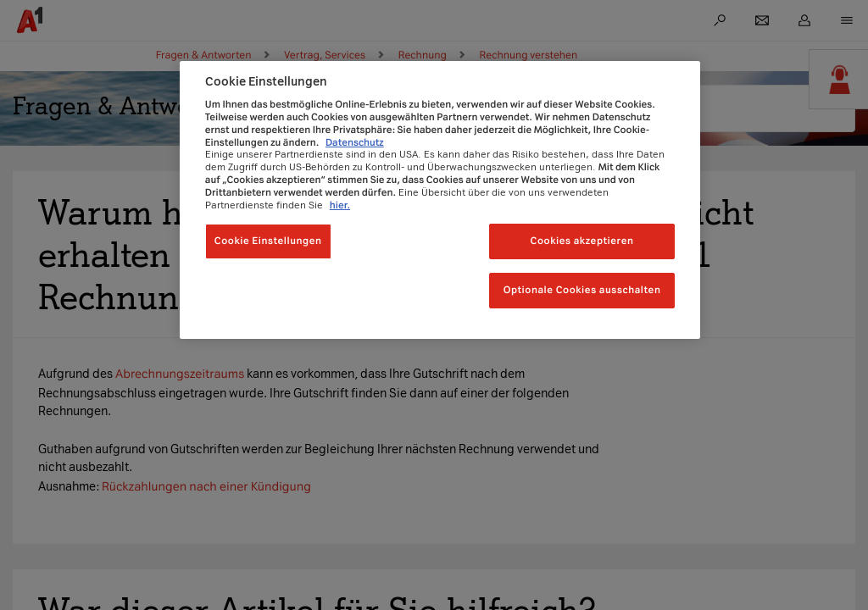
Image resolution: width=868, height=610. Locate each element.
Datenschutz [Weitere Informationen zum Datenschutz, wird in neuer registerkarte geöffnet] (355, 142)
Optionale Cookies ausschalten (582, 290)
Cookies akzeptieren (582, 241)
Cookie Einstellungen (268, 241)
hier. (340, 205)
